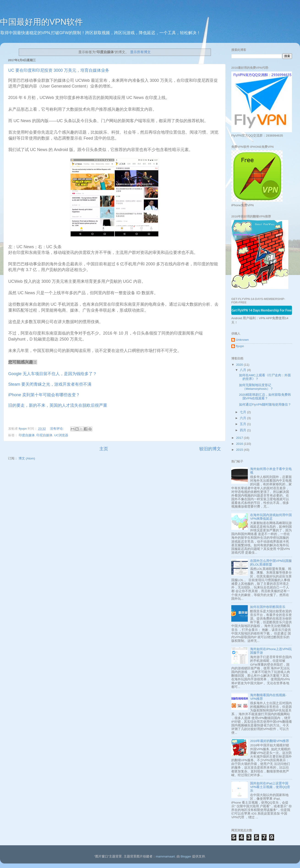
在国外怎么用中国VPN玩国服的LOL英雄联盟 (271, 563)
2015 (240, 450)
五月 (243, 424)
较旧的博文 (210, 449)
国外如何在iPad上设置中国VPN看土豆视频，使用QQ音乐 (270, 787)
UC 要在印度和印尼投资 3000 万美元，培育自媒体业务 (59, 70)
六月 (243, 418)
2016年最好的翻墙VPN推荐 (270, 741)
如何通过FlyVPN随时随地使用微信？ (265, 405)
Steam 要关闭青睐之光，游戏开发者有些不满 (50, 384)
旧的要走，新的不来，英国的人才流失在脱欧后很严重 (58, 405)
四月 (243, 430)
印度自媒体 (27, 435)
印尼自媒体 (44, 435)
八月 (243, 370)
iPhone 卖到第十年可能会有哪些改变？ (44, 395)
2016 (240, 444)
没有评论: (57, 429)
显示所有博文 (140, 52)
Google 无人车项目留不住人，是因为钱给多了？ (53, 374)
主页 (104, 449)
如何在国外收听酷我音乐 (268, 607)
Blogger (186, 856)
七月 (243, 412)
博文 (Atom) (27, 458)
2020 (240, 365)
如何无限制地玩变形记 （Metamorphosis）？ (256, 387)
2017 (240, 438)
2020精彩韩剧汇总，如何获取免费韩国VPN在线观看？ (265, 397)
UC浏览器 (61, 435)
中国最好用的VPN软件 (41, 22)
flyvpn (240, 346)
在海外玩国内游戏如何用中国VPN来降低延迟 (271, 517)
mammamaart (165, 856)
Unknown (242, 340)
